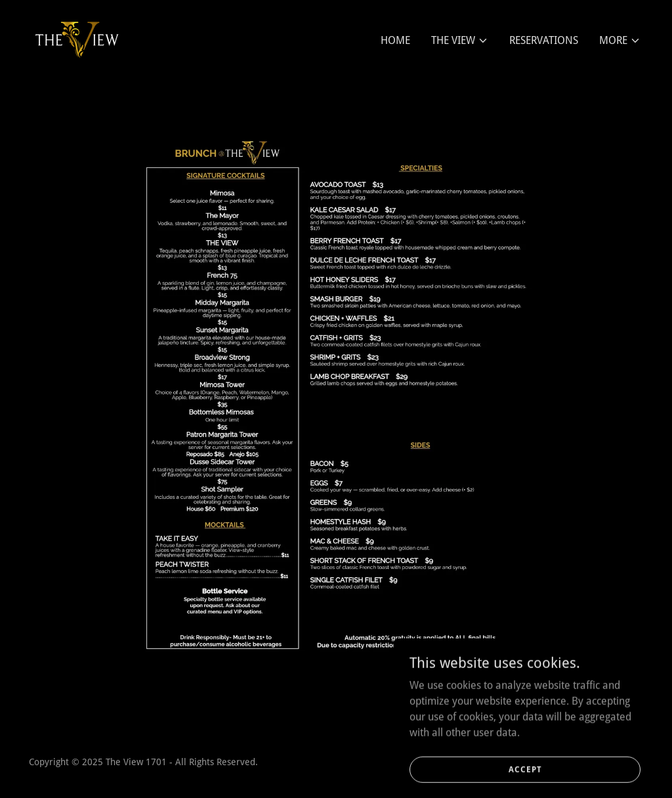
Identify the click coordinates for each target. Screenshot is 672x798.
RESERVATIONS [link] (544, 40)
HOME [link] (395, 40)
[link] (77, 38)
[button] (460, 41)
